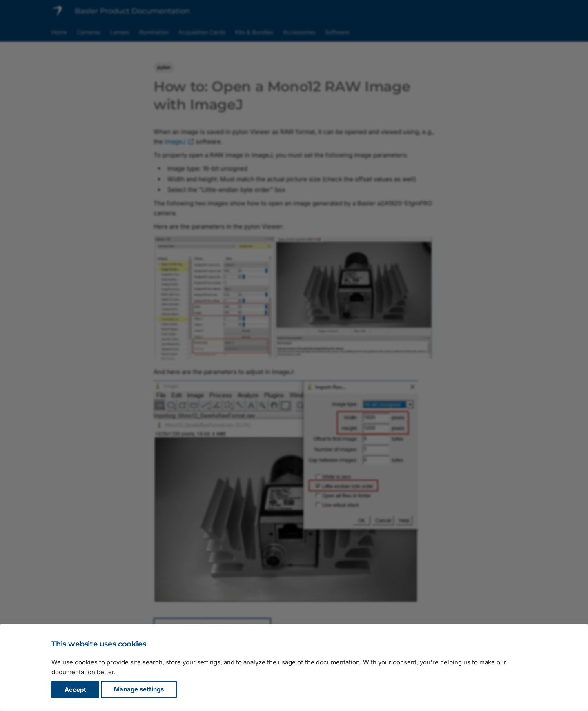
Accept (75, 690)
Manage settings (139, 690)
